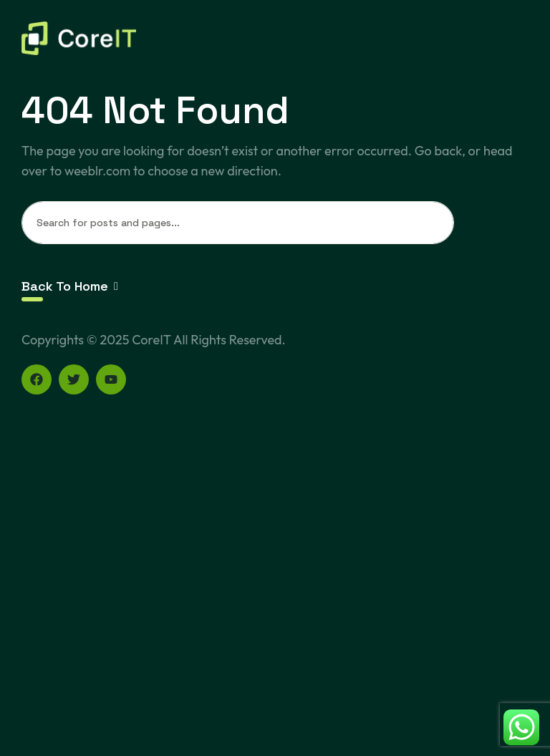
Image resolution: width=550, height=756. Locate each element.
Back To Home (70, 286)
